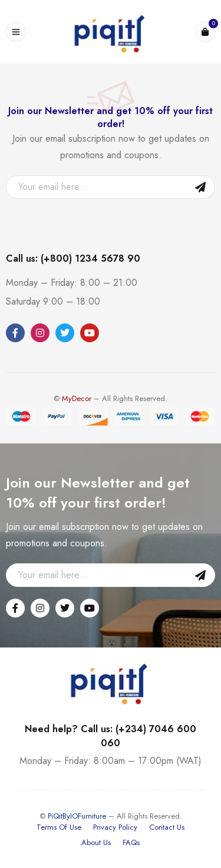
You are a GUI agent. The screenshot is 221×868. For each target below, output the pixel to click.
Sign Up (200, 187)
